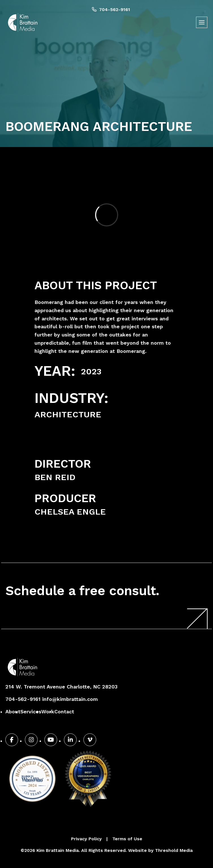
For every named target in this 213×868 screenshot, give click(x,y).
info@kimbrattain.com (70, 699)
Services (31, 712)
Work (48, 712)
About (13, 712)
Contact (64, 712)
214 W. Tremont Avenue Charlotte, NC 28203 (61, 687)
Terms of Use (127, 839)
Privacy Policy (86, 839)
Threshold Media (174, 850)
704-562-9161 (111, 9)
